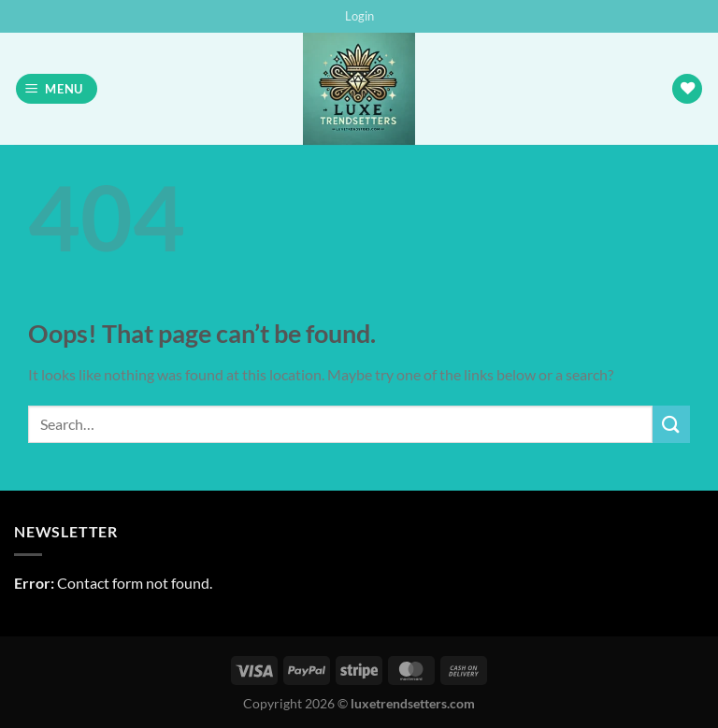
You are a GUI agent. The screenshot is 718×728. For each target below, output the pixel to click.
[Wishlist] (687, 89)
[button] (359, 16)
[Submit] (671, 424)
